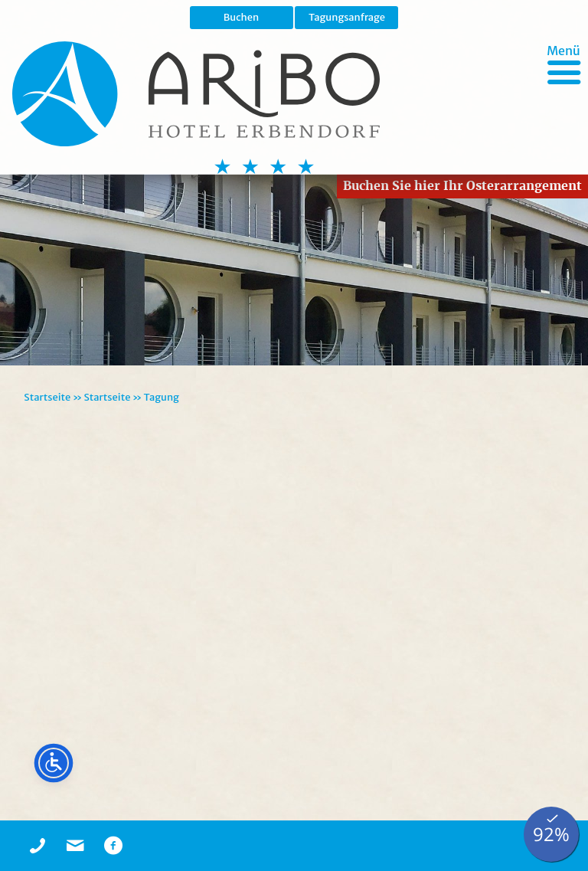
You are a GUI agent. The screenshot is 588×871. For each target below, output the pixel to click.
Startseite (47, 397)
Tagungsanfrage (347, 17)
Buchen (242, 17)
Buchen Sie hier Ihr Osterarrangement (462, 186)
